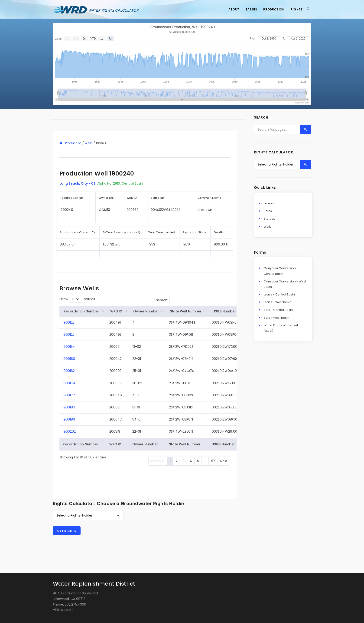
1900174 (69, 383)
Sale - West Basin (276, 318)
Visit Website (63, 610)
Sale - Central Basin (278, 310)
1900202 (69, 431)
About (231, 9)
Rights (296, 9)
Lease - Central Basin (279, 295)
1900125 (69, 335)
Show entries (77, 299)
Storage (270, 219)
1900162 (69, 371)
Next (224, 461)
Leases (269, 204)
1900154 (69, 347)
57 (213, 461)
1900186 (69, 419)
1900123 (69, 322)
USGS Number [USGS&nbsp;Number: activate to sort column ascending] (224, 311)
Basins (250, 9)
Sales (268, 211)
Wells (89, 143)
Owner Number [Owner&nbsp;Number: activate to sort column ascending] (146, 311)
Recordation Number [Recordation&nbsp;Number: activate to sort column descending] (81, 311)
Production (273, 9)
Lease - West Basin (278, 303)
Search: (193, 300)
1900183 (69, 407)
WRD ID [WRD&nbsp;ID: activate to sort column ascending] (116, 311)
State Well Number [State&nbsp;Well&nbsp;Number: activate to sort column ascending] (186, 311)
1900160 (69, 359)
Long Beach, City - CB (78, 183)
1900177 (69, 395)
